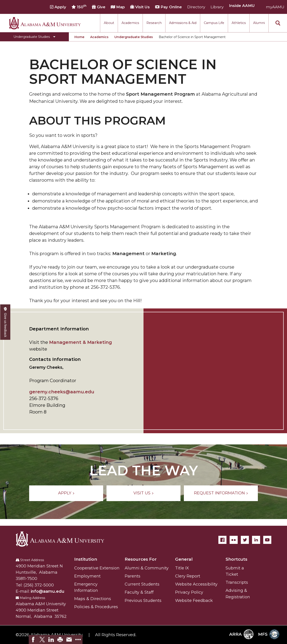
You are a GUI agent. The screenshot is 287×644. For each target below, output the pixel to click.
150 (79, 7)
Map (118, 7)
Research (154, 23)
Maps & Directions (93, 599)
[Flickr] (234, 540)
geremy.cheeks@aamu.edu (62, 392)
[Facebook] (222, 540)
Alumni (259, 23)
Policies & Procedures (96, 607)
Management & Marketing (80, 342)
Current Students (142, 584)
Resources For (141, 559)
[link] (33, 640)
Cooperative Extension (97, 568)
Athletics (239, 23)
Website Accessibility (196, 584)
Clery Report (188, 576)
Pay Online (169, 7)
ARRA (241, 634)
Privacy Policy (189, 592)
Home (79, 37)
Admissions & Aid (183, 23)
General (184, 559)
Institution (86, 559)
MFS (269, 634)
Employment (87, 576)
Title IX (182, 568)
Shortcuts (236, 559)
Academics (130, 23)
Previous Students (143, 601)
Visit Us (140, 7)
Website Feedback (194, 601)
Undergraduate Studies (134, 37)
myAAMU (275, 7)
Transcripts (237, 582)
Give (99, 7)
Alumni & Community (147, 568)
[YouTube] (267, 540)
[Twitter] (245, 540)
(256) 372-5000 (39, 585)
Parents (133, 576)
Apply (58, 7)
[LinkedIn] (256, 540)
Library (217, 7)
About (109, 23)
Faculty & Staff (139, 592)
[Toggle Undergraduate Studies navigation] (34, 37)
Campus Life (214, 23)
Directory (196, 7)
